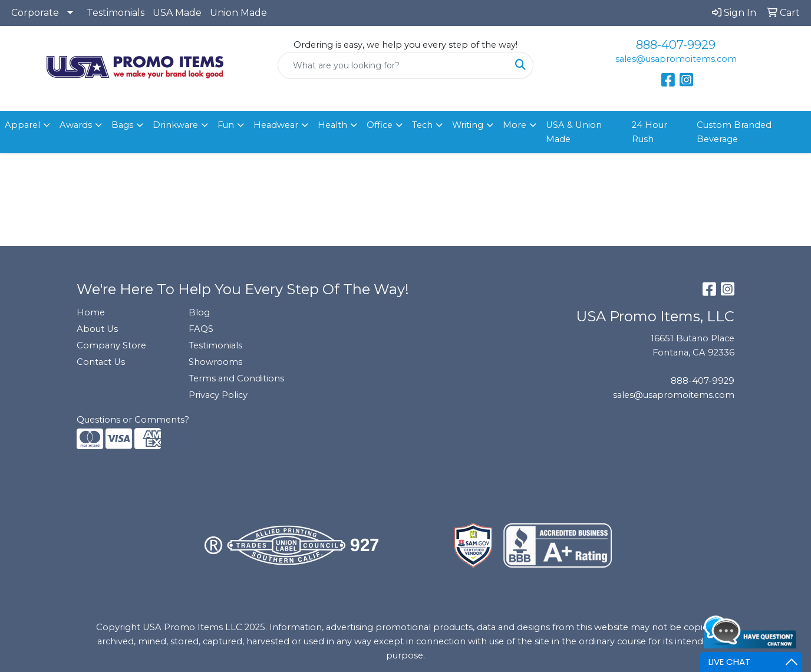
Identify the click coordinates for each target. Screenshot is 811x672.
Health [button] (332, 125)
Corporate (35, 13)
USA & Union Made (574, 132)
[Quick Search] (393, 65)
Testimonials (116, 13)
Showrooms (215, 362)
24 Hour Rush (650, 132)
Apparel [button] (22, 125)
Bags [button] (122, 125)
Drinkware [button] (175, 125)
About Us (97, 329)
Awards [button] (76, 125)
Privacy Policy (218, 395)
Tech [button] (422, 125)
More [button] (515, 125)
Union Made (238, 13)
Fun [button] (226, 125)
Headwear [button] (276, 125)
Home (91, 312)
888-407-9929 (676, 45)
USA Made (177, 13)
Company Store (111, 345)
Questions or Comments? (133, 420)
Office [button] (380, 125)
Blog (199, 312)
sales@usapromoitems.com (676, 59)
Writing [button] (468, 125)
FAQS (201, 329)
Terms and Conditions (236, 378)
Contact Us (101, 362)
